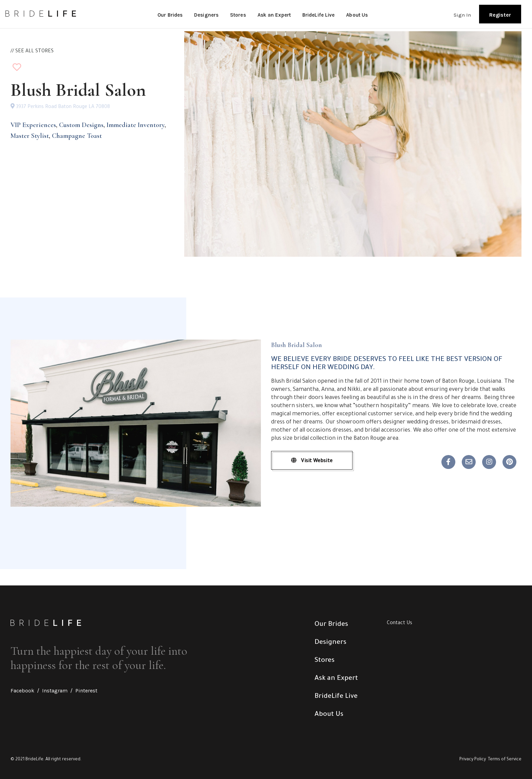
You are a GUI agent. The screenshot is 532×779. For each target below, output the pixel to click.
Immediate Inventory (136, 125)
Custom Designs (81, 125)
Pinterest (86, 691)
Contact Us (400, 623)
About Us (357, 15)
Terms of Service (505, 760)
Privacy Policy (473, 760)
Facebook (22, 691)
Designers (206, 15)
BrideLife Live (318, 15)
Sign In (462, 15)
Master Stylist (30, 136)
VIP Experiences (33, 125)
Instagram (55, 691)
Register (500, 15)
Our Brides (170, 15)
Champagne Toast (77, 136)
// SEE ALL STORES (32, 52)
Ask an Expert (274, 15)
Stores (238, 15)
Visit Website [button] (312, 461)
